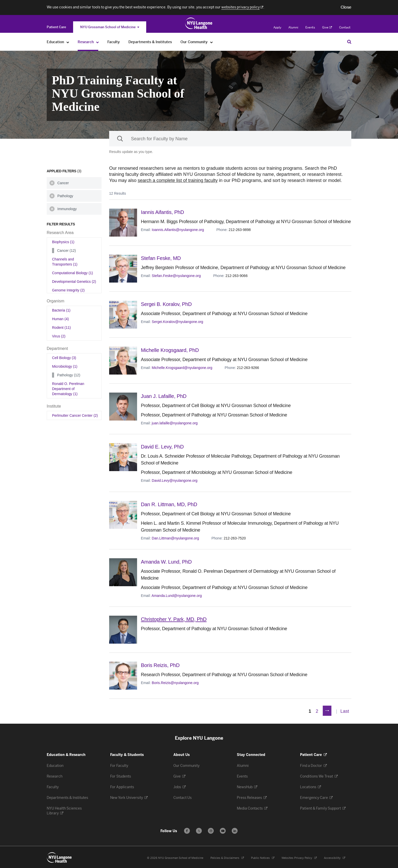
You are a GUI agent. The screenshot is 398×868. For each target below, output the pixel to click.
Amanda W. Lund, (167, 561)
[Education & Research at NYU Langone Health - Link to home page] (199, 23)
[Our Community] (212, 42)
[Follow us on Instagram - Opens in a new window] (211, 830)
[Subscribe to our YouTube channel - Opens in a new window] (223, 830)
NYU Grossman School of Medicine (110, 27)
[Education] (68, 42)
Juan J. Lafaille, (165, 396)
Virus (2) (59, 336)
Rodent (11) (61, 328)
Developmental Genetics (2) (74, 282)
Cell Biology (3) (64, 358)
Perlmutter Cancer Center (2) (75, 415)
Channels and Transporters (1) (65, 262)
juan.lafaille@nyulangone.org (175, 423)
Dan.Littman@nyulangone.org (175, 537)
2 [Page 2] (317, 710)
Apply (277, 27)
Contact (345, 27)
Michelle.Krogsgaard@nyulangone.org (182, 367)
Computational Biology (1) (72, 273)
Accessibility (335, 857)
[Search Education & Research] (349, 42)
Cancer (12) (67, 251)
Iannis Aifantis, (163, 212)
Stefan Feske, (162, 258)
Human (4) (60, 319)
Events (310, 27)
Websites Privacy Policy (299, 857)
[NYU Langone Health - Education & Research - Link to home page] (59, 857)
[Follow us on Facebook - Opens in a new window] (187, 830)
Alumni (293, 27)
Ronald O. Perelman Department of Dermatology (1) (68, 389)
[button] (346, 7)
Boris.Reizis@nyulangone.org (175, 681)
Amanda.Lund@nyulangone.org (177, 595)
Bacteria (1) (61, 310)
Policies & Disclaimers (227, 857)
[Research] (98, 42)
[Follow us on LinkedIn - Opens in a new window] (235, 830)
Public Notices (263, 857)
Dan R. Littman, (170, 504)
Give (327, 27)
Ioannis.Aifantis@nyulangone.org (178, 229)
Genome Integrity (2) (68, 290)
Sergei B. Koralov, (167, 304)
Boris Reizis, (161, 664)
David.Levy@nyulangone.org (175, 480)
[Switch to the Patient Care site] (56, 27)
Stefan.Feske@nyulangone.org (176, 275)
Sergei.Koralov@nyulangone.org (178, 321)
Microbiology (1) (65, 366)
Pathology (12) (69, 375)
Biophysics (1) (63, 242)
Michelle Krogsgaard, (171, 350)
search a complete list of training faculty (178, 180)
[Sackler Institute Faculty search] (230, 139)
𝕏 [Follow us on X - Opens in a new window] (199, 831)
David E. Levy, (163, 446)
